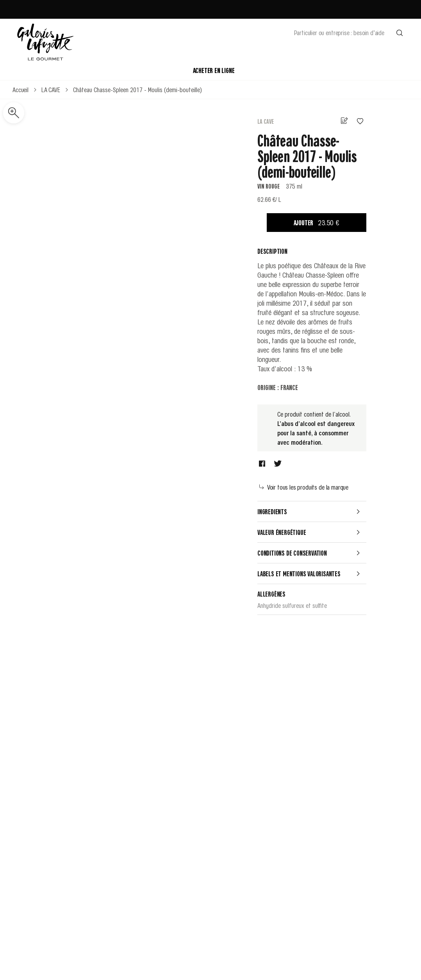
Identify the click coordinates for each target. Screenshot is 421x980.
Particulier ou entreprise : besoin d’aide (339, 32)
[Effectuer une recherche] (400, 32)
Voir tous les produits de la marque (304, 487)
